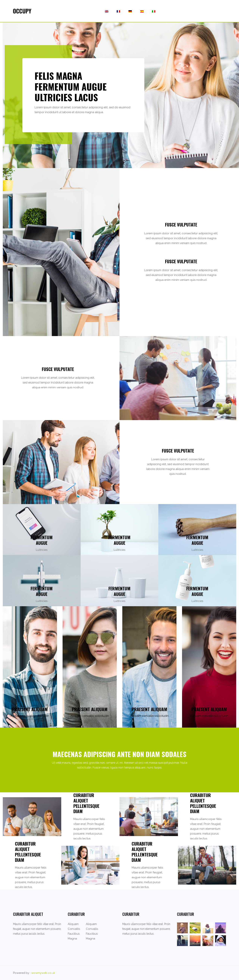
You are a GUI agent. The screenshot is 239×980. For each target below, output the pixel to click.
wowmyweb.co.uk (43, 973)
